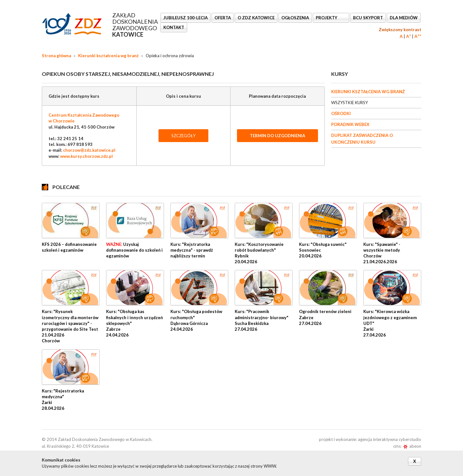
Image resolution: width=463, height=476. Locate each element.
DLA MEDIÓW (404, 18)
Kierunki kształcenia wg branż (108, 56)
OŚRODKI (341, 113)
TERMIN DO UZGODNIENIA (277, 136)
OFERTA (223, 18)
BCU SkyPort (368, 18)
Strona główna (56, 56)
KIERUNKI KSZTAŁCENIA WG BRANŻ (368, 92)
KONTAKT (174, 27)
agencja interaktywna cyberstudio (390, 439)
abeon (412, 446)
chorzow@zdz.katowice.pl (89, 150)
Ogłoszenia (295, 18)
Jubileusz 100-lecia (186, 18)
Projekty (327, 18)
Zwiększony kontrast (400, 30)
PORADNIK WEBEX (350, 124)
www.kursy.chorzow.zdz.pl (86, 156)
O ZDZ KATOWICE (256, 18)
